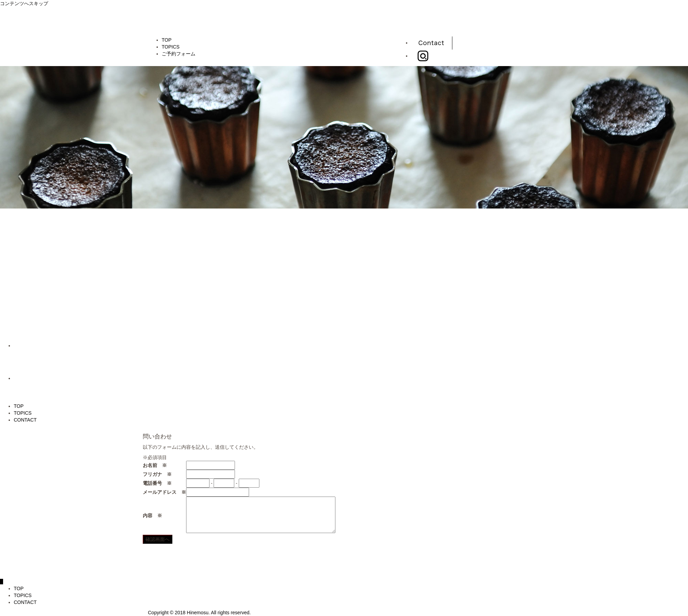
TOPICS (171, 47)
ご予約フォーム (179, 54)
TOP (167, 40)
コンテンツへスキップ (24, 3)
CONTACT (25, 420)
